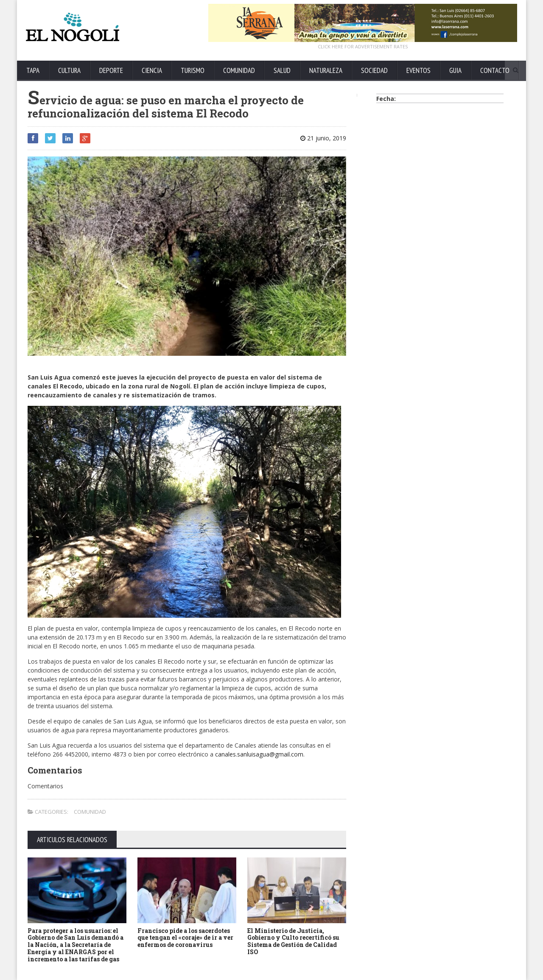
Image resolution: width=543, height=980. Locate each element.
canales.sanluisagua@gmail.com (259, 754)
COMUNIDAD (239, 70)
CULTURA (69, 70)
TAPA (33, 70)
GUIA (455, 70)
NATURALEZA (326, 70)
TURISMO (193, 70)
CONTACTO (495, 70)
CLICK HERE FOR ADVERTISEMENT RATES (363, 46)
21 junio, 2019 (323, 138)
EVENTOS (418, 70)
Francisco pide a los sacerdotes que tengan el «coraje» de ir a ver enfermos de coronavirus (185, 938)
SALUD (282, 70)
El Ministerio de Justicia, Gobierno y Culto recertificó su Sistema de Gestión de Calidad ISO (293, 941)
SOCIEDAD (374, 70)
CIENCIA (152, 70)
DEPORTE (111, 70)
